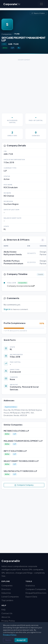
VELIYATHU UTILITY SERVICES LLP (20, 471)
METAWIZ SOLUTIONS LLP (16, 431)
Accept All (21, 640)
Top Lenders (7, 600)
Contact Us (7, 613)
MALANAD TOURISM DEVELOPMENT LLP (23, 441)
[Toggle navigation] (41, 4)
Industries (6, 593)
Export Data (31, 597)
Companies (7, 34)
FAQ (4, 610)
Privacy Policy (8, 621)
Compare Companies (36, 589)
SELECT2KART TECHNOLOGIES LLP (21, 461)
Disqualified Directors (36, 593)
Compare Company (24, 485)
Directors (6, 589)
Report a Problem (38, 13)
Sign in (7, 309)
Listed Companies (10, 597)
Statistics (30, 586)
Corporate (12, 4)
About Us (6, 617)
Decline (8, 640)
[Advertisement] (24, 85)
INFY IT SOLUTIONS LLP (15, 451)
